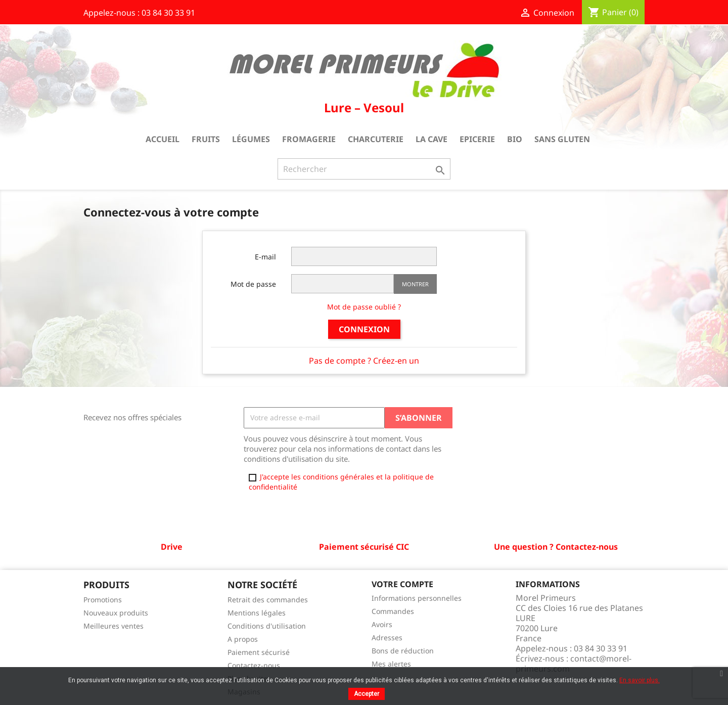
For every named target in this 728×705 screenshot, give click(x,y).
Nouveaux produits (116, 613)
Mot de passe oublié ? (364, 307)
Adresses (387, 637)
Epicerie (477, 139)
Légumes (251, 139)
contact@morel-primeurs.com (574, 664)
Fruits (206, 139)
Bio (515, 139)
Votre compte (402, 584)
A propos (243, 639)
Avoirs (382, 624)
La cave (431, 139)
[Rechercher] (364, 169)
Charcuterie (376, 139)
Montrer (415, 284)
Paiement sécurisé (259, 652)
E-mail (265, 257)
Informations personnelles (417, 598)
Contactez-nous (254, 665)
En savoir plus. (640, 680)
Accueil (163, 139)
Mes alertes (391, 664)
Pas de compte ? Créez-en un (364, 361)
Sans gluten (562, 139)
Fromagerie (309, 139)
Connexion (364, 329)
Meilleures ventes (113, 626)
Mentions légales (257, 613)
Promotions (103, 600)
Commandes (393, 611)
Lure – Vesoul (364, 107)
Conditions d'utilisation (267, 626)
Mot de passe (253, 284)
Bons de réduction (403, 651)
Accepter (367, 694)
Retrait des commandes (268, 600)
